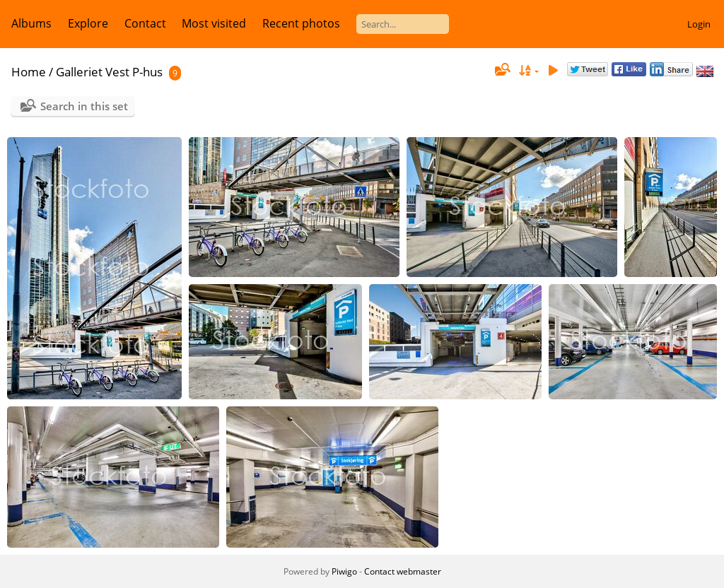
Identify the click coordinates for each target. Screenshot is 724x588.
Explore (88, 23)
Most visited (214, 23)
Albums (31, 23)
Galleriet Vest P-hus (109, 72)
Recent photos (301, 23)
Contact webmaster (403, 571)
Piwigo (344, 571)
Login (699, 24)
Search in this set (84, 106)
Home (29, 72)
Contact (145, 23)
